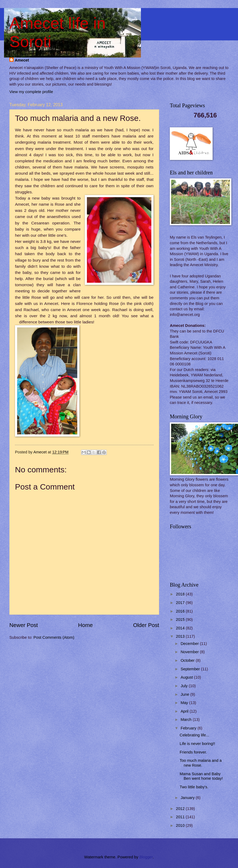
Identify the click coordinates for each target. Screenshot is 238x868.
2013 (181, 636)
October (188, 660)
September (191, 669)
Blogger (146, 857)
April (185, 711)
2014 (181, 628)
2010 (181, 825)
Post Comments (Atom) (54, 637)
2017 (181, 603)
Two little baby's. (194, 787)
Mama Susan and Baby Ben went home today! (201, 776)
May (185, 703)
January (188, 798)
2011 (181, 817)
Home (85, 625)
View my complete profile (31, 92)
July (185, 686)
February (189, 728)
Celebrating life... (194, 735)
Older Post (146, 625)
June (185, 694)
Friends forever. (193, 752)
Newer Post (24, 625)
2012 (181, 809)
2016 (181, 611)
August (187, 677)
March (187, 720)
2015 (181, 620)
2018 (181, 594)
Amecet (22, 60)
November (190, 652)
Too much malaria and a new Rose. (201, 763)
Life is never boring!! (197, 744)
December (190, 644)
